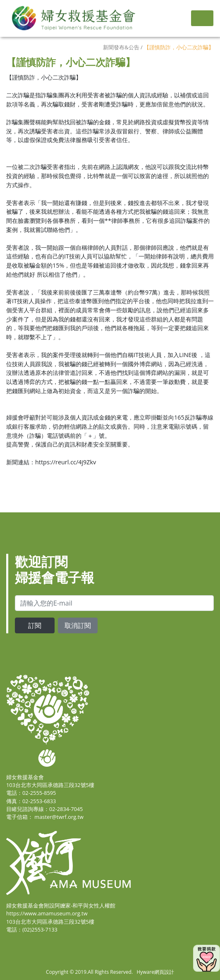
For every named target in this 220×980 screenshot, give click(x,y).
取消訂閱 (78, 625)
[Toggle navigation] (202, 18)
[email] (114, 603)
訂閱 (35, 625)
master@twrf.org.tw (59, 817)
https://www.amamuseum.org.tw (47, 913)
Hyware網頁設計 (155, 972)
